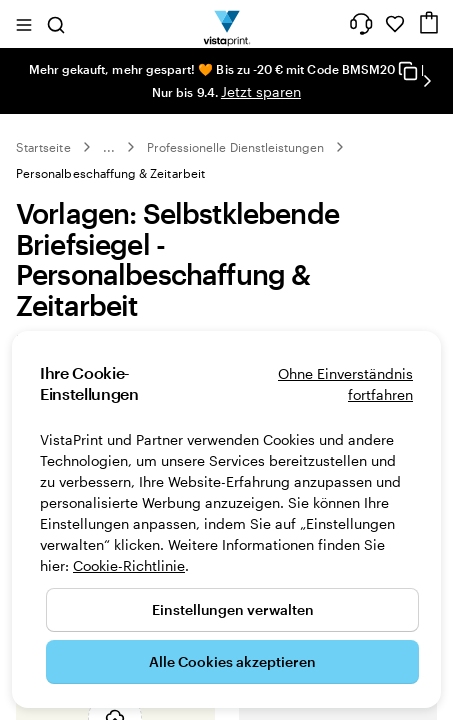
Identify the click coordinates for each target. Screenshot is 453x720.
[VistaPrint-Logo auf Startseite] (226, 24)
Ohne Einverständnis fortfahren (345, 384)
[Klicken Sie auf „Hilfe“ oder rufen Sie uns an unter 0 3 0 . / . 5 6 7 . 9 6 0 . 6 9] (361, 24)
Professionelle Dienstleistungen (236, 147)
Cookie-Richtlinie (129, 565)
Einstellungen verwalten (233, 609)
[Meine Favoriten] (395, 24)
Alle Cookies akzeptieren (232, 661)
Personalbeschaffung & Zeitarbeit (110, 173)
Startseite (43, 147)
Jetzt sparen (261, 91)
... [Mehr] (109, 147)
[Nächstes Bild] (427, 81)
